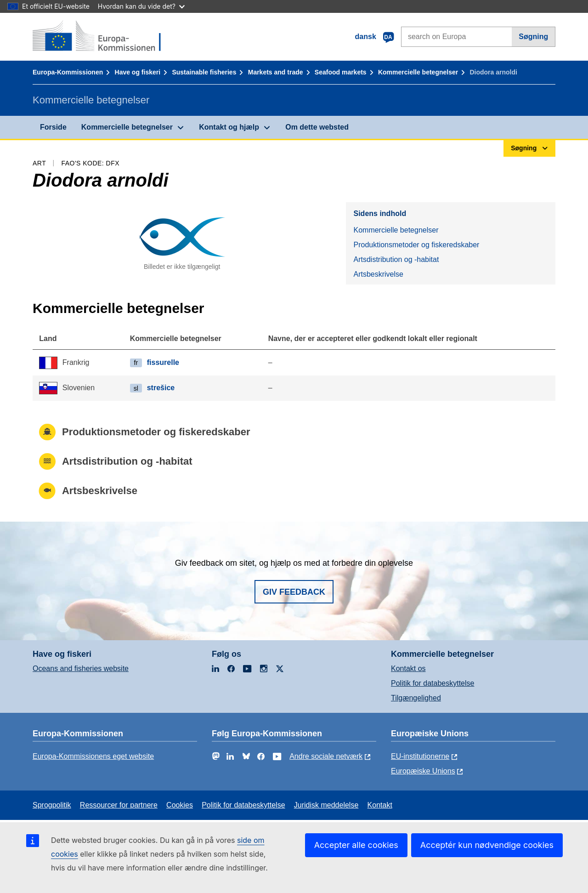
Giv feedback (294, 592)
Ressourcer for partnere (119, 805)
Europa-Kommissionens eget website (93, 756)
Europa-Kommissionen (68, 72)
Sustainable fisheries (204, 72)
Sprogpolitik (52, 805)
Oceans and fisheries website (81, 668)
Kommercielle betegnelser (418, 72)
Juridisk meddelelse (326, 805)
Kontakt (380, 805)
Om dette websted (317, 127)
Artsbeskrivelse (378, 274)
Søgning (533, 37)
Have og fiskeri (138, 72)
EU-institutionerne (420, 756)
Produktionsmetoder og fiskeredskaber (416, 245)
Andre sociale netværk (326, 756)
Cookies (180, 805)
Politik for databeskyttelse (433, 683)
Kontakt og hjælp (229, 127)
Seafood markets (341, 72)
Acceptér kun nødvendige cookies (487, 845)
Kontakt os (408, 668)
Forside (53, 127)
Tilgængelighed (416, 698)
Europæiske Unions (423, 771)
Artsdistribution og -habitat (396, 259)
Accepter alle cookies (356, 845)
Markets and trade (276, 72)
